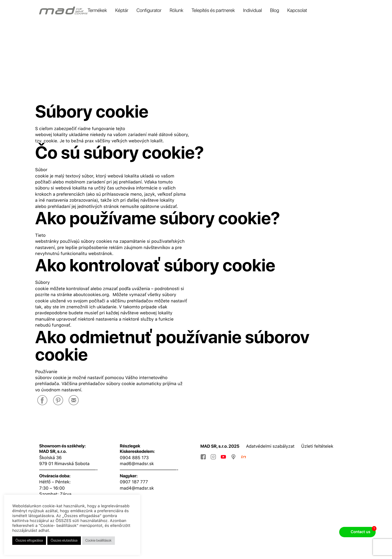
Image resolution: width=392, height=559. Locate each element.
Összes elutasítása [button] (64, 541)
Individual (252, 11)
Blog (275, 11)
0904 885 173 (134, 458)
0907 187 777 (134, 482)
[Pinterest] (58, 401)
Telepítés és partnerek (213, 11)
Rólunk (176, 11)
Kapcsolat (297, 11)
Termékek (97, 11)
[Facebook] (42, 401)
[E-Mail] (74, 401)
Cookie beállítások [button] (99, 541)
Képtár (122, 11)
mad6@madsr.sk (137, 464)
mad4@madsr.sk (137, 488)
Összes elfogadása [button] (29, 541)
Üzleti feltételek (317, 446)
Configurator (149, 11)
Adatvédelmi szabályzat (270, 446)
